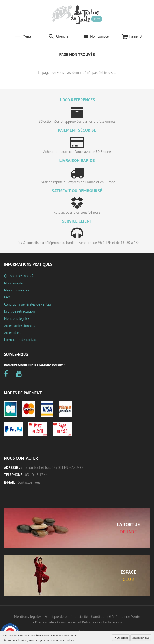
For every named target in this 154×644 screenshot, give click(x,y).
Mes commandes (16, 290)
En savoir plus (141, 638)
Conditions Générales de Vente (116, 616)
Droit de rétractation (19, 311)
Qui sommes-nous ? (19, 276)
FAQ (7, 297)
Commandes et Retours (76, 622)
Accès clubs (13, 333)
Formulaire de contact (21, 340)
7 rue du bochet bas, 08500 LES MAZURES (52, 468)
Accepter (122, 638)
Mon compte (13, 283)
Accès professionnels (19, 326)
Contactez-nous (29, 482)
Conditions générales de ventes (27, 304)
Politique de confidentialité (66, 616)
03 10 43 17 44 (36, 475)
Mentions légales (17, 319)
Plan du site (45, 622)
